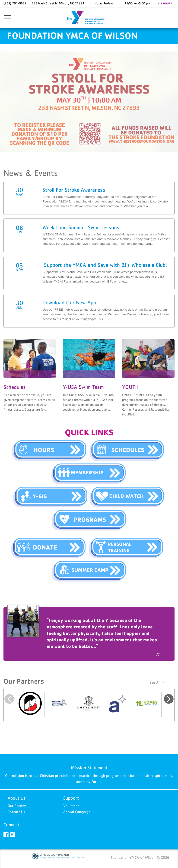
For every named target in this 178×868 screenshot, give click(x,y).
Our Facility (17, 806)
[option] (89, 634)
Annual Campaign (77, 812)
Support (71, 798)
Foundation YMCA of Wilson (89, 18)
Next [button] (169, 699)
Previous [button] (9, 699)
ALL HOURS (165, 3)
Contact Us (16, 812)
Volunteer (71, 806)
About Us (17, 798)
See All (155, 682)
